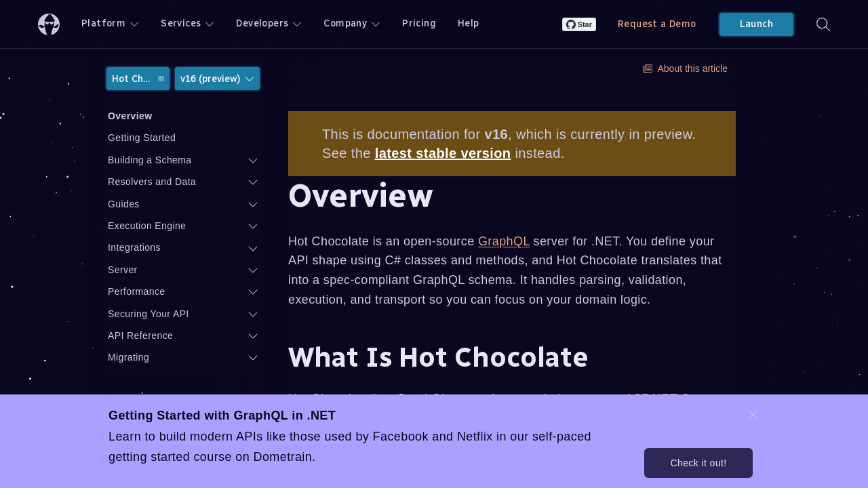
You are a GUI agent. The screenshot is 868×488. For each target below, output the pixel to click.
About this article (686, 68)
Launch (756, 24)
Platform (110, 23)
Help (469, 23)
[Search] (823, 24)
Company (352, 23)
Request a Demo (657, 24)
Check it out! (698, 463)
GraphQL (504, 241)
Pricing (419, 23)
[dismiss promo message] (753, 415)
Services (188, 23)
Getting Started (142, 138)
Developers (269, 23)
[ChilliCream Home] (49, 24)
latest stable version (443, 153)
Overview (130, 116)
